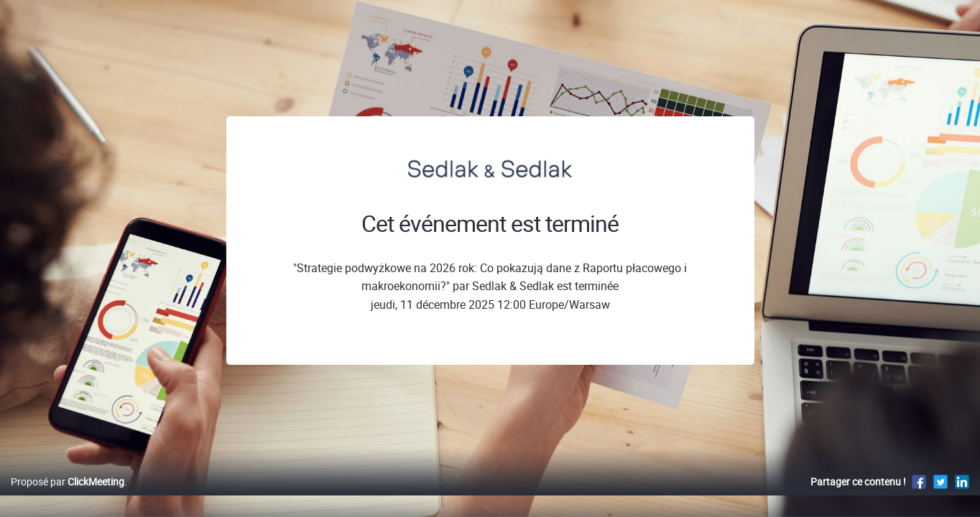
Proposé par (68, 497)
